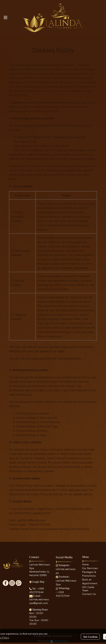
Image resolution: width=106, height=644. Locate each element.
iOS (55, 418)
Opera (43, 435)
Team (85, 590)
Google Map (37, 582)
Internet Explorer (50, 422)
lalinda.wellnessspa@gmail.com (39, 601)
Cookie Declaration (69, 358)
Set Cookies (90, 637)
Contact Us (89, 594)
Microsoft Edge (49, 426)
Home (85, 564)
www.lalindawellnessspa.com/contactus (64, 529)
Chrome (44, 413)
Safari (43, 418)
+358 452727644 (37, 590)
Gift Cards (88, 587)
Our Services (90, 568)
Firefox (44, 431)
